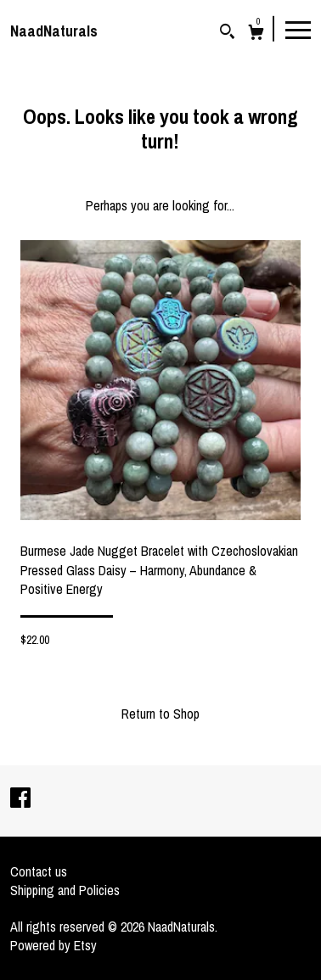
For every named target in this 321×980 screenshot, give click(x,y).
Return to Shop (160, 714)
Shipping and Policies (65, 890)
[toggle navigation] (298, 29)
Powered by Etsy (53, 945)
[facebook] (20, 799)
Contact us (39, 871)
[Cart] (256, 34)
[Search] (227, 34)
